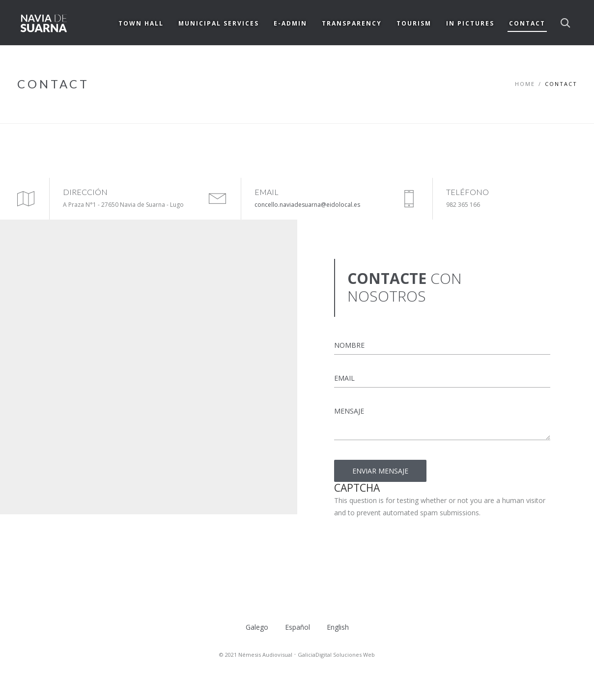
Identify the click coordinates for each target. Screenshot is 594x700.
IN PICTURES (470, 23)
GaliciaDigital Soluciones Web (336, 655)
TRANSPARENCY (352, 23)
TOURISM (414, 23)
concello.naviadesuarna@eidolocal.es (307, 205)
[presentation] (409, 538)
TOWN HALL (141, 23)
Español (297, 627)
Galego (257, 627)
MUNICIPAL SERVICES (219, 23)
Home (525, 84)
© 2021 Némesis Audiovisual (256, 655)
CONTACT (527, 23)
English (338, 627)
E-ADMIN (290, 23)
